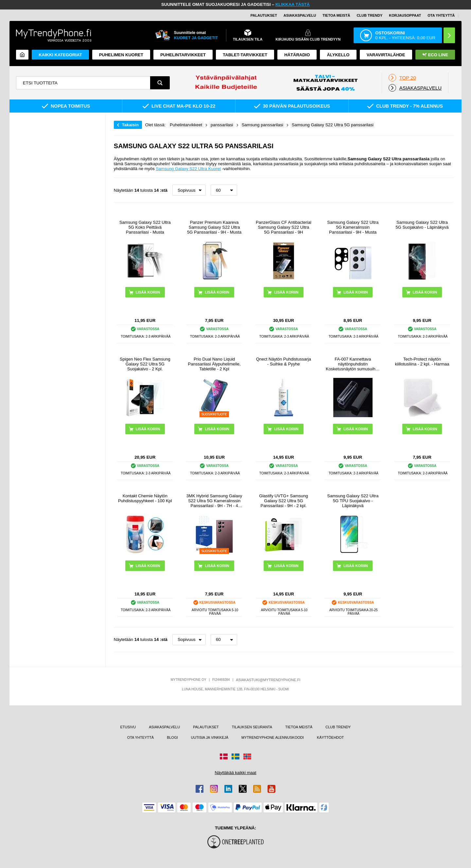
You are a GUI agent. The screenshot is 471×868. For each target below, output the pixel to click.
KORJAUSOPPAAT (405, 15)
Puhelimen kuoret (121, 55)
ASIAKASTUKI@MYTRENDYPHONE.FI (268, 680)
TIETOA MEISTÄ (336, 15)
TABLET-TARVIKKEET (245, 55)
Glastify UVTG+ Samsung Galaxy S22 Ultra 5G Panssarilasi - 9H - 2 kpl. (283, 501)
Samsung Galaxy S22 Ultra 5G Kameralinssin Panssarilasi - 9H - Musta (353, 227)
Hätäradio (297, 55)
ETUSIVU (128, 727)
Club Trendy (369, 15)
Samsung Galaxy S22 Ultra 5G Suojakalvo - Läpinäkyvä (422, 225)
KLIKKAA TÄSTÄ (293, 4)
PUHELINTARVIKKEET (183, 55)
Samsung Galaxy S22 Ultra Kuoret (188, 169)
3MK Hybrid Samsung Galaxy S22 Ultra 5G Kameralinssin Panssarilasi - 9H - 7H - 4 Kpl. (214, 501)
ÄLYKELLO (338, 55)
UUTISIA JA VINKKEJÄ (210, 737)
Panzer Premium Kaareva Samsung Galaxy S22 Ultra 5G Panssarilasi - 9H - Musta (214, 227)
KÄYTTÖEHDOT (331, 737)
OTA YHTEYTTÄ (441, 15)
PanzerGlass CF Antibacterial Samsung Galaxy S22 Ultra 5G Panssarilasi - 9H (284, 227)
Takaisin (130, 125)
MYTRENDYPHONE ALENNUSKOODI (273, 737)
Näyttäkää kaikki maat (235, 773)
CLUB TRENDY (338, 727)
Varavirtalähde (386, 55)
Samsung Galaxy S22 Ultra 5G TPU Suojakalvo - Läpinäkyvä (353, 501)
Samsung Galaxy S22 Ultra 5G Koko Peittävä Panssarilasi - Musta (145, 227)
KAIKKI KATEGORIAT (60, 55)
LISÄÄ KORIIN (356, 429)
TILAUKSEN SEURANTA (252, 727)
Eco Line (435, 55)
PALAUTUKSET (264, 15)
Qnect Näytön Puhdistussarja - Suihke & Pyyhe (284, 362)
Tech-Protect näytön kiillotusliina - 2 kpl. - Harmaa (422, 362)
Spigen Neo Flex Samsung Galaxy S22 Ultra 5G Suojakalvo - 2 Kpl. (145, 364)
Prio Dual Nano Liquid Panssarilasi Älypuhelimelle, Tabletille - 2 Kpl (214, 364)
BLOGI (172, 737)
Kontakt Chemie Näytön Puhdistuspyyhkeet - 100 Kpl (145, 498)
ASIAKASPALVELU (300, 15)
